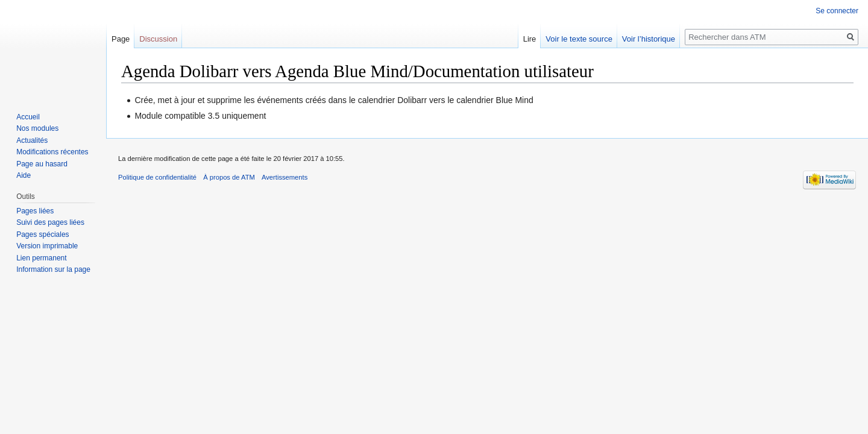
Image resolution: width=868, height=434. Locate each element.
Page (121, 39)
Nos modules (37, 128)
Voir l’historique (649, 39)
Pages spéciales (42, 234)
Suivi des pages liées (50, 222)
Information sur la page (53, 269)
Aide (24, 175)
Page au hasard (42, 164)
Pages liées (35, 211)
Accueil (28, 117)
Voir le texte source (579, 39)
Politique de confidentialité (157, 177)
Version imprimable (47, 246)
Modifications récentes (52, 152)
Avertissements (285, 177)
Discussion (158, 39)
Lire (530, 39)
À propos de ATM (229, 177)
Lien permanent (41, 258)
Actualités (32, 140)
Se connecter (837, 11)
